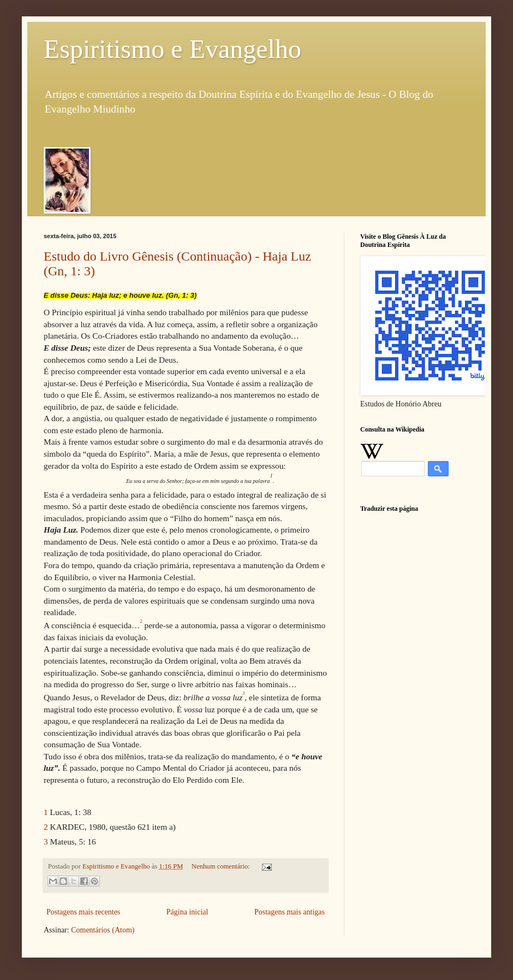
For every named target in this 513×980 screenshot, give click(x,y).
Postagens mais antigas (290, 912)
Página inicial (187, 912)
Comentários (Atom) (103, 930)
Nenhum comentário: (222, 866)
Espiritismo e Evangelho (172, 49)
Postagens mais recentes (83, 912)
